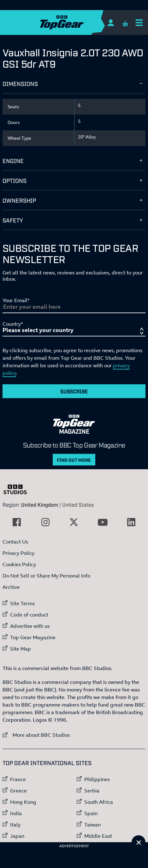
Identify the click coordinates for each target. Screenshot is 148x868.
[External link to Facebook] (17, 522)
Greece (18, 791)
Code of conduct (29, 615)
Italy (15, 825)
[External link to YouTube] (103, 522)
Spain (91, 813)
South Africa (99, 802)
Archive (11, 587)
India (16, 813)
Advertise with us (30, 626)
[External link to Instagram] (45, 522)
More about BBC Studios (36, 735)
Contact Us (15, 542)
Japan (17, 836)
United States (78, 504)
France (18, 779)
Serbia (92, 791)
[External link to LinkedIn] (131, 522)
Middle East (98, 836)
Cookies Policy (19, 564)
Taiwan (92, 825)
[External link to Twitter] (74, 522)
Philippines (97, 779)
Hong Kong (23, 802)
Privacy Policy (18, 553)
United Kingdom (40, 504)
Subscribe (74, 391)
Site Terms (22, 603)
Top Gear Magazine (33, 637)
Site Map (21, 649)
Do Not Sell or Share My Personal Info (46, 576)
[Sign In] (111, 23)
